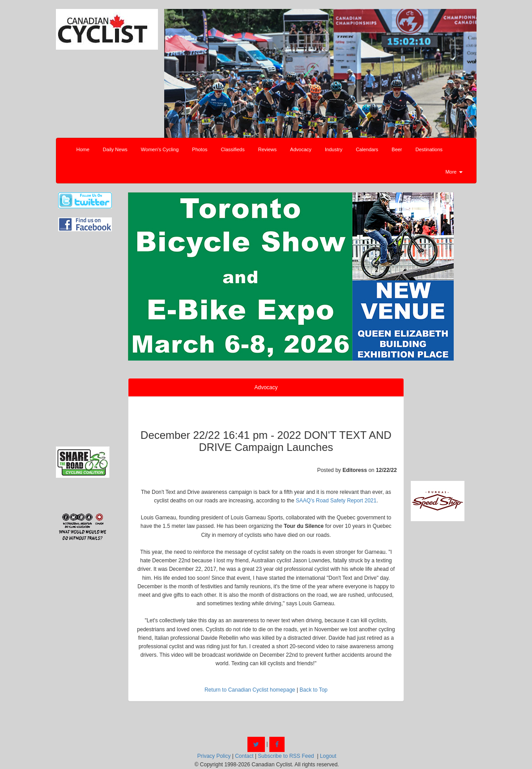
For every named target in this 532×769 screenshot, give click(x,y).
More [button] (454, 172)
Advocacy (301, 149)
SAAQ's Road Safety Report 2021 (336, 501)
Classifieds (233, 149)
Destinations (429, 149)
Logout (328, 756)
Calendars (367, 149)
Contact (244, 756)
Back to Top (314, 690)
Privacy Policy (214, 756)
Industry (334, 149)
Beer (397, 149)
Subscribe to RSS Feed (286, 756)
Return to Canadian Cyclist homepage (250, 690)
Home (83, 149)
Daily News (115, 149)
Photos (200, 149)
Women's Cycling (160, 149)
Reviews (268, 149)
